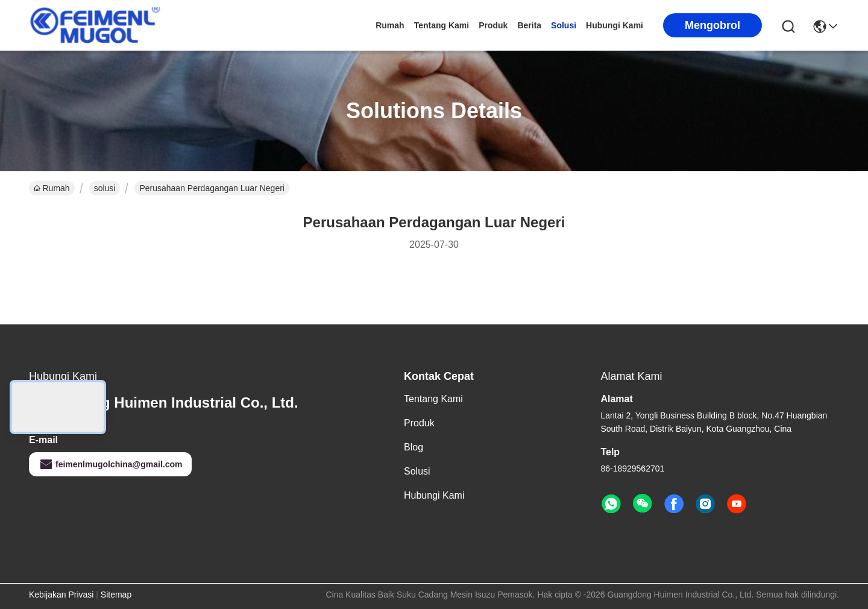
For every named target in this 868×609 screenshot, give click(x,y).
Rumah (390, 25)
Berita (529, 25)
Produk (493, 25)
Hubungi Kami (615, 25)
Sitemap (116, 595)
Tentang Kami (442, 25)
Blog (414, 447)
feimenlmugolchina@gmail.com (110, 464)
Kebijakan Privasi (61, 595)
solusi (564, 25)
